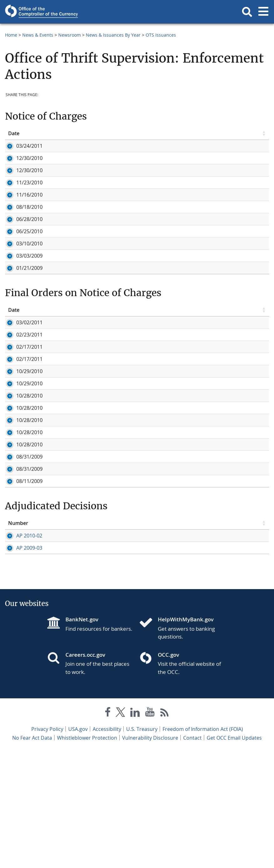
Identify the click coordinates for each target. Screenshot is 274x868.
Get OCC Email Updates (234, 855)
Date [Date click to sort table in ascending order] (14, 133)
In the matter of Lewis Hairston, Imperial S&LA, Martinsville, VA (148, 541)
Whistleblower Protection (87, 855)
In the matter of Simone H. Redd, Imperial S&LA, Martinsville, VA (149, 504)
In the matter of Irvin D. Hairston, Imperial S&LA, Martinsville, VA (150, 516)
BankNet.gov (82, 736)
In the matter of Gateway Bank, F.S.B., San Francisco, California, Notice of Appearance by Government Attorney (159, 194)
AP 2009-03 (21, 658)
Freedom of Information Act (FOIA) (203, 846)
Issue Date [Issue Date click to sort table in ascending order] (87, 619)
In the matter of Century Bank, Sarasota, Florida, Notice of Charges (153, 352)
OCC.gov (168, 772)
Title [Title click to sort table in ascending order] (79, 133)
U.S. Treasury (142, 846)
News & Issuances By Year (113, 35)
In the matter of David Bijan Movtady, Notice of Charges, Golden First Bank (162, 364)
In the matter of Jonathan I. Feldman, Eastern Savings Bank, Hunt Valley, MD (163, 443)
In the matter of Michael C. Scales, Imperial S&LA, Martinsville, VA (150, 468)
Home (11, 35)
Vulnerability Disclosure (150, 855)
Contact (192, 855)
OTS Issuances (161, 35)
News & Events (38, 35)
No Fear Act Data (32, 855)
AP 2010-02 (21, 632)
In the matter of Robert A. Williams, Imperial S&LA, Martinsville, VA (152, 480)
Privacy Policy (47, 846)
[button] (247, 12)
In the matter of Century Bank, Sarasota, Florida (130, 578)
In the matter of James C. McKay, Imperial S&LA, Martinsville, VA (148, 492)
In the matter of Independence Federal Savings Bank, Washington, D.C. (157, 431)
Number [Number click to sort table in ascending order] (18, 619)
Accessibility (107, 846)
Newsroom (70, 35)
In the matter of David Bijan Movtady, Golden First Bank (139, 553)
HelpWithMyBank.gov (186, 736)
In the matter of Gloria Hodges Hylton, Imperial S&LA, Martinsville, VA (156, 529)
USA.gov (78, 846)
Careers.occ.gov (85, 772)
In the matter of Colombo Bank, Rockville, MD (127, 419)
